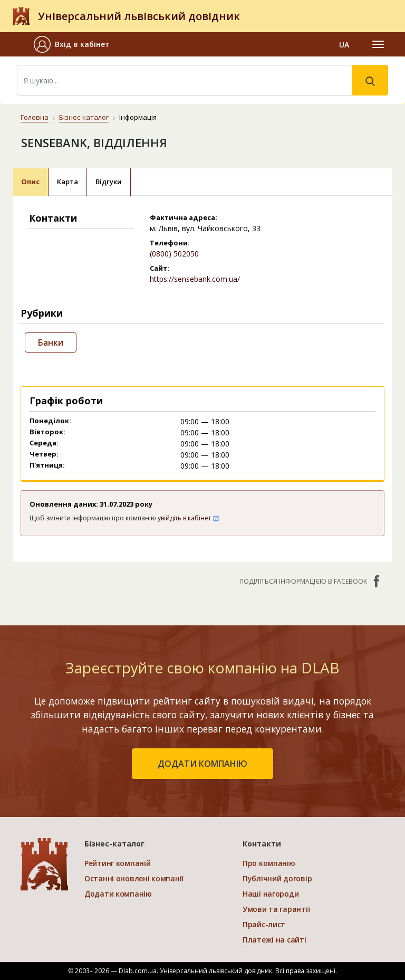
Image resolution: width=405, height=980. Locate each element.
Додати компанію (118, 894)
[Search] (185, 80)
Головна (35, 117)
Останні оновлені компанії (134, 878)
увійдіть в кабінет (189, 518)
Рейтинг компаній (118, 863)
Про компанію (269, 863)
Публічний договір (277, 878)
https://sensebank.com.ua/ (195, 279)
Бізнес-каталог (84, 117)
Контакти (262, 844)
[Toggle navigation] (378, 44)
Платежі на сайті (274, 940)
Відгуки (109, 182)
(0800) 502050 (174, 254)
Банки (51, 342)
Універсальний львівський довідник (139, 16)
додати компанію (202, 764)
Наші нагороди (271, 894)
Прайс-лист (264, 924)
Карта (67, 182)
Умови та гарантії (276, 909)
